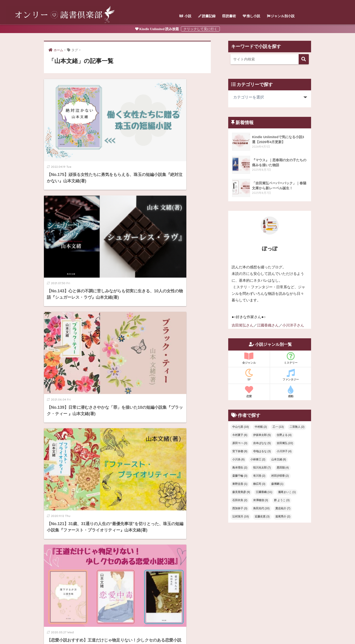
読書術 (229, 16)
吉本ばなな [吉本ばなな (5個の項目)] (262, 443)
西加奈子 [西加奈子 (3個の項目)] (240, 508)
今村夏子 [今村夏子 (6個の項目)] (240, 435)
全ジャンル (249, 358)
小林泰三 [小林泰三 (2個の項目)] (258, 459)
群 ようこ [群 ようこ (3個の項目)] (282, 500)
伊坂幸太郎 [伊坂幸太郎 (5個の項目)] (262, 435)
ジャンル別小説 (281, 16)
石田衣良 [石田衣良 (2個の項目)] (240, 500)
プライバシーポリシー (209, 631)
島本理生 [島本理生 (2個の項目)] (240, 468)
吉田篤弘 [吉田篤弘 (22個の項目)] (285, 443)
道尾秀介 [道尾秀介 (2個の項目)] (283, 516)
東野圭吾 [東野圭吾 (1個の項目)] (240, 484)
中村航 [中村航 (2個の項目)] (261, 427)
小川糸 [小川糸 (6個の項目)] (238, 459)
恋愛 (249, 392)
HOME (177, 621)
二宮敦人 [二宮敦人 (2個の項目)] (297, 427)
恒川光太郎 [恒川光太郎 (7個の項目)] (262, 468)
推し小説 (251, 16)
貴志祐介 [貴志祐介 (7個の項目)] (283, 508)
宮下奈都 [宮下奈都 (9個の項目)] (240, 451)
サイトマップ (154, 631)
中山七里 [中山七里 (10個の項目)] (241, 427)
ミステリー (291, 358)
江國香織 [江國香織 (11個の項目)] (264, 492)
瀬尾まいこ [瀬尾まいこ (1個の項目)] (287, 492)
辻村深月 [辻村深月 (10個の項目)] (241, 516)
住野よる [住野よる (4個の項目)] (284, 435)
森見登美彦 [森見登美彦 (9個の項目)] (241, 492)
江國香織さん (268, 325)
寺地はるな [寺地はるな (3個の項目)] (262, 451)
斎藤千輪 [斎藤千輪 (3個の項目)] (240, 476)
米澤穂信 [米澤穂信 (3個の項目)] (261, 500)
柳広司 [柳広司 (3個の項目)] (259, 484)
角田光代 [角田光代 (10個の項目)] (261, 508)
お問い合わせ (177, 631)
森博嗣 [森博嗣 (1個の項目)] (277, 484)
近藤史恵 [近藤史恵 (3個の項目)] (262, 516)
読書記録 (207, 16)
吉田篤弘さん (242, 325)
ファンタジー (291, 375)
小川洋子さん (293, 325)
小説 (185, 16)
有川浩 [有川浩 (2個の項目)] (259, 476)
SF (249, 375)
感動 (291, 392)
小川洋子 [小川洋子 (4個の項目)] (284, 451)
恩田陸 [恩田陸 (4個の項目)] (283, 468)
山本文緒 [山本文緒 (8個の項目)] (279, 459)
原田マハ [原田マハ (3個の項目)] (240, 443)
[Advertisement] (270, 564)
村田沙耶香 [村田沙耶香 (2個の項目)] (280, 476)
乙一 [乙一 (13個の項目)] (278, 427)
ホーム (136, 631)
